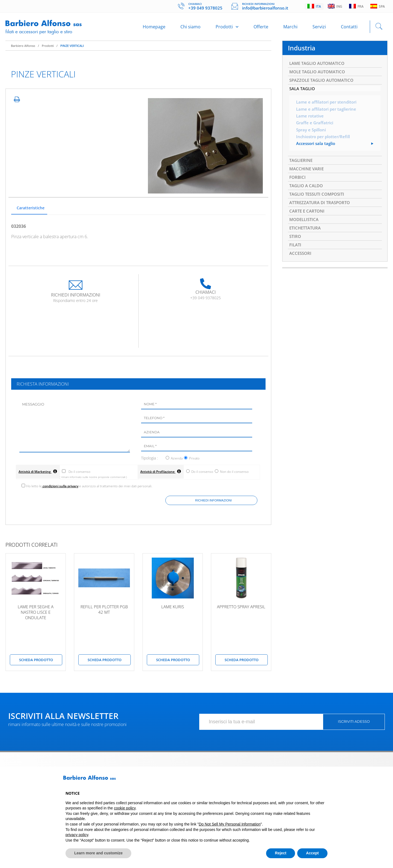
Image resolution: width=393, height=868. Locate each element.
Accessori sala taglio (317, 149)
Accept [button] (312, 853)
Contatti (349, 28)
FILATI (296, 256)
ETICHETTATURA (306, 238)
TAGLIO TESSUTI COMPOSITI (319, 202)
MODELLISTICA (305, 229)
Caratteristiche (31, 210)
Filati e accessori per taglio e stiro (41, 32)
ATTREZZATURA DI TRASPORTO (322, 211)
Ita (314, 7)
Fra (356, 7)
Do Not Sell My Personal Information (230, 824)
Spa (378, 7)
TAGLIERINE (302, 166)
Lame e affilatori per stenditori (328, 107)
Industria (302, 50)
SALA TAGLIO (303, 93)
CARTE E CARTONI (308, 220)
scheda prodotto (36, 662)
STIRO (296, 247)
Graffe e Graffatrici (316, 128)
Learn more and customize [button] (98, 853)
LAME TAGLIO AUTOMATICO (319, 66)
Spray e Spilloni (312, 135)
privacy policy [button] (77, 835)
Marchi (290, 28)
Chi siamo (190, 28)
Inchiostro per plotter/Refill (324, 142)
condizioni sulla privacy (61, 489)
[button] (325, 780)
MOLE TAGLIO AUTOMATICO (319, 75)
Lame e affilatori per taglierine (327, 114)
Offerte (261, 28)
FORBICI (298, 184)
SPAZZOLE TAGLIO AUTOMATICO (324, 84)
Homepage (154, 28)
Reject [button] (281, 853)
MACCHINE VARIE (308, 175)
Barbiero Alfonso (23, 48)
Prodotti (227, 28)
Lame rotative (311, 121)
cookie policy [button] (125, 808)
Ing (335, 7)
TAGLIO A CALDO (307, 193)
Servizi (319, 28)
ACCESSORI (301, 265)
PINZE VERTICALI (72, 48)
